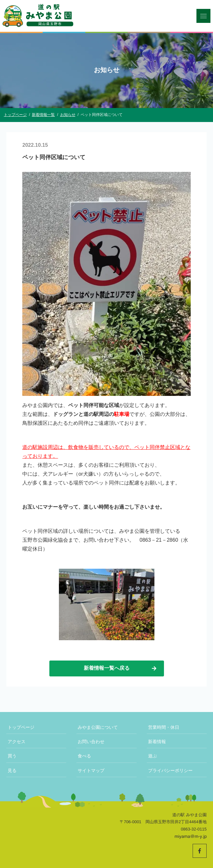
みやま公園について (98, 727)
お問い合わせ (91, 742)
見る (12, 770)
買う (12, 756)
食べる (84, 756)
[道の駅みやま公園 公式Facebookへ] (200, 851)
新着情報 (157, 742)
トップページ (21, 727)
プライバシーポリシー (170, 770)
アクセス (17, 742)
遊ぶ (153, 756)
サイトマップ (91, 770)
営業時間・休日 (164, 727)
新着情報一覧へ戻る (121, 668)
